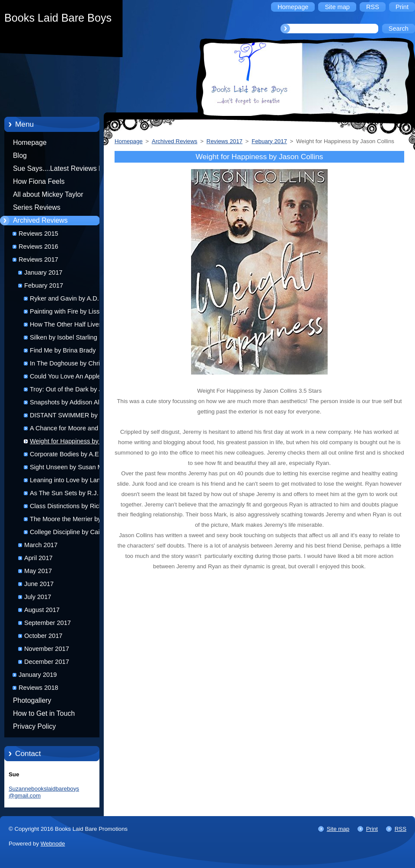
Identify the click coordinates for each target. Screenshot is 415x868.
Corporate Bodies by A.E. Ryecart (65, 456)
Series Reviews (37, 207)
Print (372, 829)
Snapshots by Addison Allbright (73, 402)
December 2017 (47, 662)
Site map (338, 829)
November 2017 (47, 649)
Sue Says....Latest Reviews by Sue (59, 170)
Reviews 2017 (38, 259)
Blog (20, 155)
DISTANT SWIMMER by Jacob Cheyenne (73, 417)
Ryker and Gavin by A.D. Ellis (71, 298)
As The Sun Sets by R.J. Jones (73, 493)
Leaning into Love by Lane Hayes (67, 482)
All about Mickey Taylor (48, 194)
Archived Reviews (40, 220)
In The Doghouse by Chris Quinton (66, 365)
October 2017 (43, 636)
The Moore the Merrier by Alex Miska (72, 520)
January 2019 (38, 675)
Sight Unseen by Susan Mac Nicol (70, 469)
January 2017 (43, 272)
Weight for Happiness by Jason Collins (73, 443)
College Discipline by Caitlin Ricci (69, 533)
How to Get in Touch (44, 713)
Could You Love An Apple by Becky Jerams (69, 378)
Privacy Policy (34, 726)
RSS (401, 829)
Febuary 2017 (44, 285)
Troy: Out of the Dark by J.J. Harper (69, 391)
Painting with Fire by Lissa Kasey (67, 313)
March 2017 (41, 545)
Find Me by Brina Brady (63, 350)
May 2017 (38, 571)
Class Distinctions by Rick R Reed (69, 508)
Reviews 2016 (38, 247)
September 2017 (48, 623)
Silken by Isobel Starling (64, 337)
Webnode (53, 844)
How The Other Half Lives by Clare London (70, 326)
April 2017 (38, 558)
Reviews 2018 (38, 688)
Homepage (30, 143)
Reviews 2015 (38, 234)
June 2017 (39, 584)
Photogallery (32, 700)
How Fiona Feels (39, 181)
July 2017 (38, 597)
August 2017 (42, 610)
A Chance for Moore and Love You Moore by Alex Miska (72, 430)
